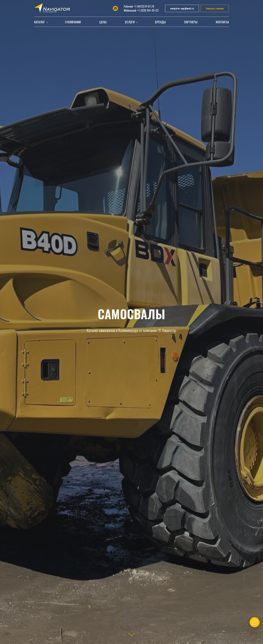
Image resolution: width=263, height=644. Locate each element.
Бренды (160, 22)
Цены (103, 22)
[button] (215, 8)
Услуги (130, 22)
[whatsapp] (115, 8)
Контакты (222, 22)
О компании (73, 22)
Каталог (40, 22)
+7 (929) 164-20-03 (148, 10)
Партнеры (191, 22)
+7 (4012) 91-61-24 (144, 6)
